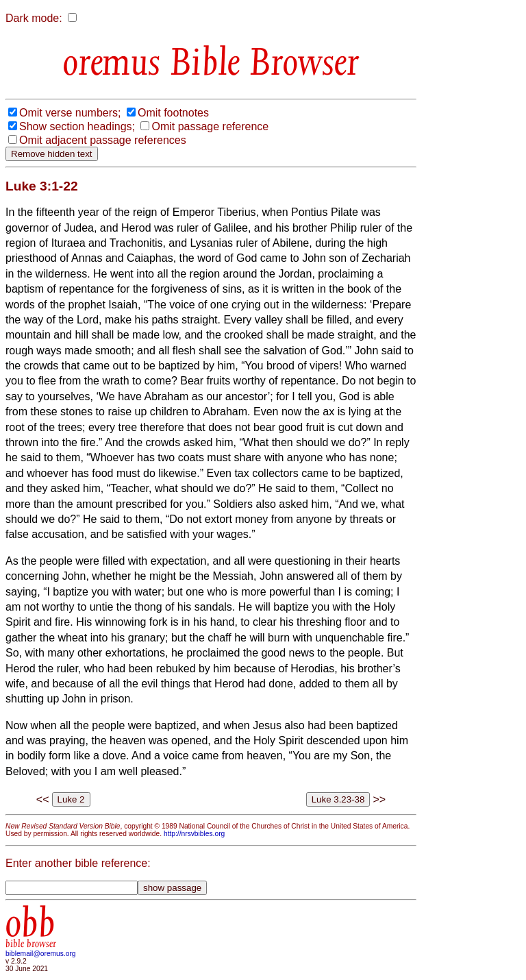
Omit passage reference (210, 126)
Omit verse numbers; (70, 113)
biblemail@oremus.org (41, 954)
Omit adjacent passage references (103, 140)
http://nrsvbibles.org (194, 834)
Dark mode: (34, 18)
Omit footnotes (173, 113)
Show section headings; (77, 126)
